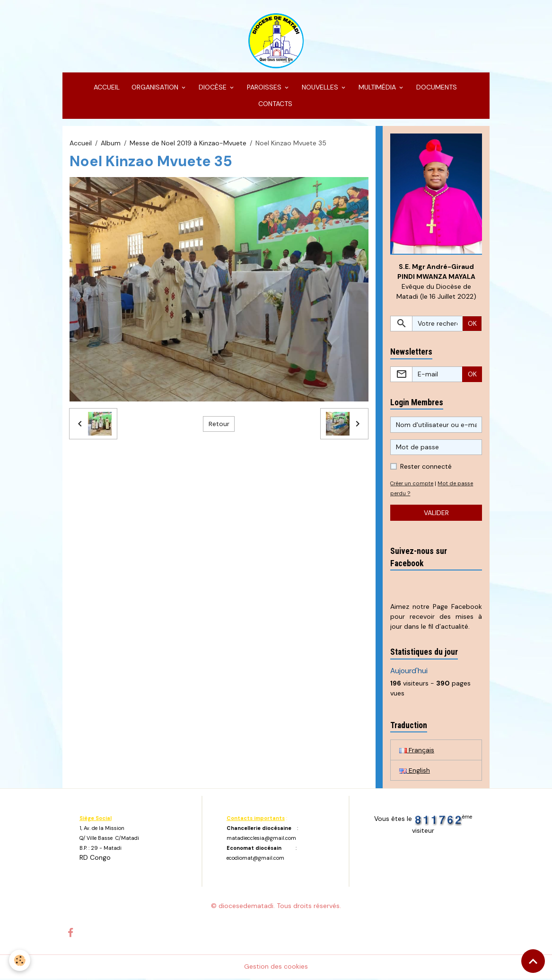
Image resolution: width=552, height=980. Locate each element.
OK (472, 324)
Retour (219, 425)
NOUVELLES (320, 88)
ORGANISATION (155, 88)
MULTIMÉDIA (377, 88)
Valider (436, 514)
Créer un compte (412, 485)
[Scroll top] (533, 961)
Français (417, 751)
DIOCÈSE (213, 88)
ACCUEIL (106, 88)
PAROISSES (264, 88)
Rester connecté (426, 468)
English (415, 771)
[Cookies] (20, 960)
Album (111, 143)
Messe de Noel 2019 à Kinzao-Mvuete (188, 143)
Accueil (81, 143)
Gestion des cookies (276, 968)
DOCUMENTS (436, 88)
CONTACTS (274, 105)
